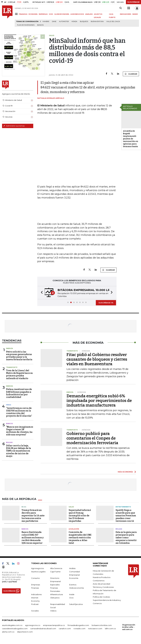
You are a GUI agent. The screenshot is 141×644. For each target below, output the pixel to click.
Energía (9, 348)
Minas (9, 405)
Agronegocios (38, 568)
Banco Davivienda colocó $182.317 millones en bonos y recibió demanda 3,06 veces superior (33, 538)
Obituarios (55, 598)
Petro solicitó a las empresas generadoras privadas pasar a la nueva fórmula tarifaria (19, 356)
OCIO (51, 14)
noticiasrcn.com (95, 629)
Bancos (40, 25)
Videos (53, 611)
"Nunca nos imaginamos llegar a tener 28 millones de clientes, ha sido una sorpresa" (20, 431)
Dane (54, 22)
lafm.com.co (110, 629)
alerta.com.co (8, 632)
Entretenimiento (123, 507)
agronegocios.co (33, 625)
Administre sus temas (14, 126)
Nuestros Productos (102, 577)
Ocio (71, 598)
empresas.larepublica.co (54, 625)
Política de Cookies (101, 597)
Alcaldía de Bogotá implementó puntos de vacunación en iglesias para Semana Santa (131, 139)
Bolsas (9, 442)
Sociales (35, 611)
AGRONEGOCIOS (77, 14)
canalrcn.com (65, 629)
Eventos (73, 585)
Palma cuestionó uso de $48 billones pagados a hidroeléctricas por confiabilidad (19, 393)
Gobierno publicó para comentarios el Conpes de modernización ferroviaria (92, 438)
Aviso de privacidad (101, 584)
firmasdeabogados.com (78, 625)
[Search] (121, 8)
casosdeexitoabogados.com (15, 629)
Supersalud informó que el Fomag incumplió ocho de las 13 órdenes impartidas (80, 516)
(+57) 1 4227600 (9, 582)
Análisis (72, 568)
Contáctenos (99, 581)
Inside (72, 594)
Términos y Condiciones (103, 587)
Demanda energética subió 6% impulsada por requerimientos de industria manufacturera (99, 401)
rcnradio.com (79, 629)
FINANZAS (23, 14)
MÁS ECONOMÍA (125, 472)
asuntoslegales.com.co (12, 625)
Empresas (36, 585)
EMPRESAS (43, 14)
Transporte (12, 367)
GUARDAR (131, 74)
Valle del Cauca (113, 22)
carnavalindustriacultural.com (43, 629)
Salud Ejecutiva (76, 604)
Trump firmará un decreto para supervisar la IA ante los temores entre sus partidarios (33, 516)
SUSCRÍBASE (133, 2)
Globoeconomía (76, 588)
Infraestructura (57, 594)
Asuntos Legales (38, 572)
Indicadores (36, 594)
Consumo (35, 578)
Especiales (55, 585)
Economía (74, 578)
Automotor (64, 22)
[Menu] (17, 14)
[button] (41, 293)
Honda (74, 22)
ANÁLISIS (89, 14)
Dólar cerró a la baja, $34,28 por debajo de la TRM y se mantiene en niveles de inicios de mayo (19, 451)
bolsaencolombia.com (102, 625)
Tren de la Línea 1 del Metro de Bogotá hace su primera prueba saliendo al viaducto (19, 374)
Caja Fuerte (55, 572)
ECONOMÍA (33, 14)
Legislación (74, 529)
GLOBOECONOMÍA (62, 14)
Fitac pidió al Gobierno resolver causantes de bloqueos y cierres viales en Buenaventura (97, 359)
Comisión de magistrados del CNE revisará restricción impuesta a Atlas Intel (80, 538)
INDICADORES (126, 14)
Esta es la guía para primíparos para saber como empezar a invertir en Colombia (126, 538)
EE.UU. (24, 507)
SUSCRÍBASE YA (106, 303)
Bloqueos (84, 22)
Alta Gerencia (56, 568)
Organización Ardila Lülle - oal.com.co (129, 627)
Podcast (35, 604)
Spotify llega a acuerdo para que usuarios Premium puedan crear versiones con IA (126, 516)
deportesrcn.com (25, 632)
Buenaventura (97, 22)
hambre (46, 22)
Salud (71, 507)
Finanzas (35, 588)
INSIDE (135, 14)
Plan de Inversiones (26, 25)
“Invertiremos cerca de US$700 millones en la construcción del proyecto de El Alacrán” (19, 412)
